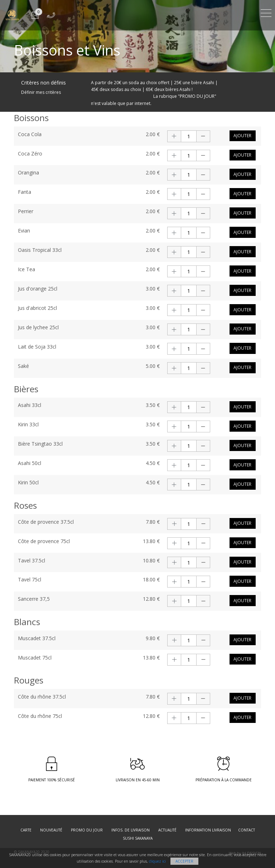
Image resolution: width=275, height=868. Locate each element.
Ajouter (242, 136)
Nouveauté (51, 830)
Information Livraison (208, 830)
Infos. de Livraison (131, 830)
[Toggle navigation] (266, 12)
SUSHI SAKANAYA (138, 838)
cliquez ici (157, 861)
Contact (247, 830)
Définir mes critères (41, 92)
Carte (26, 830)
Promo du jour (87, 830)
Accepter (184, 861)
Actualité (167, 830)
